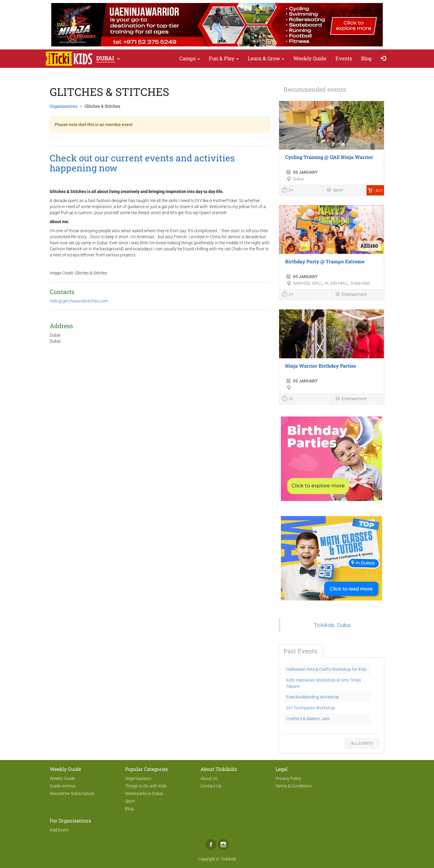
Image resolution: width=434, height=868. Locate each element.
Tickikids (228, 859)
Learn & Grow (266, 58)
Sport (335, 190)
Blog (366, 58)
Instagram (223, 844)
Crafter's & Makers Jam (308, 719)
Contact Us (211, 786)
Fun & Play (224, 58)
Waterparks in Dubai (144, 794)
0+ (288, 191)
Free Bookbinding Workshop (313, 697)
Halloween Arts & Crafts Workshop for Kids (326, 669)
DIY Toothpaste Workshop (311, 708)
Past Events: (301, 651)
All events (362, 743)
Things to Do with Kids (146, 786)
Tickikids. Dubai (332, 625)
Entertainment (351, 295)
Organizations (64, 106)
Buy (375, 191)
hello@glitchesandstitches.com (79, 301)
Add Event (59, 830)
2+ (288, 295)
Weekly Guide (310, 58)
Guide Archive (63, 786)
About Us (209, 778)
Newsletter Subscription (72, 794)
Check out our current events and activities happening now (142, 163)
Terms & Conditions (294, 786)
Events (344, 58)
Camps (190, 58)
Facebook (211, 844)
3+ (288, 399)
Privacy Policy (288, 778)
